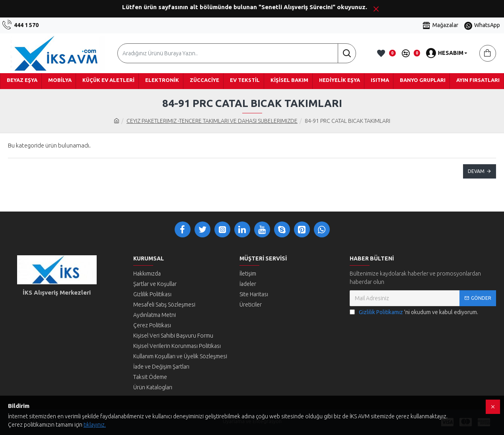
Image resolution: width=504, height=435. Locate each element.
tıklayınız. (95, 425)
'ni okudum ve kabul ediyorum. (414, 312)
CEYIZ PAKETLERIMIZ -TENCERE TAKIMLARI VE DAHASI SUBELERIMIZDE (212, 121)
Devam (476, 171)
